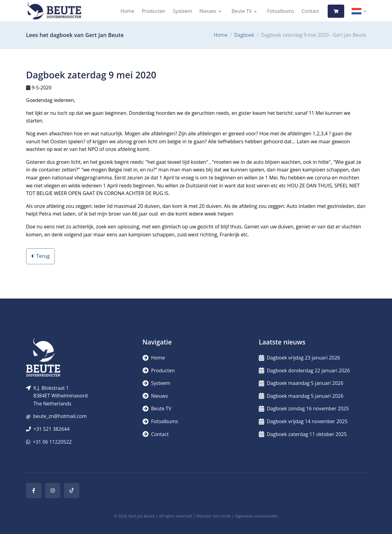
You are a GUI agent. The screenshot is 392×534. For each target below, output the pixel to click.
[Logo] (54, 11)
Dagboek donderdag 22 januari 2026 (304, 370)
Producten (154, 11)
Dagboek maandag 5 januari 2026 (301, 383)
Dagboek (244, 35)
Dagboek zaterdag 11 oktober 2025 (303, 434)
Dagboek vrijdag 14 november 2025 (303, 421)
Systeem (182, 11)
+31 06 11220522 (52, 442)
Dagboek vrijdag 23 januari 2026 (300, 358)
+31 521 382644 (51, 429)
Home (127, 11)
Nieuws (208, 11)
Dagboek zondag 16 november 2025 (304, 408)
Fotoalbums (281, 11)
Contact (310, 11)
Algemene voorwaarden (256, 516)
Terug (40, 256)
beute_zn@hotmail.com (60, 416)
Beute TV (242, 11)
